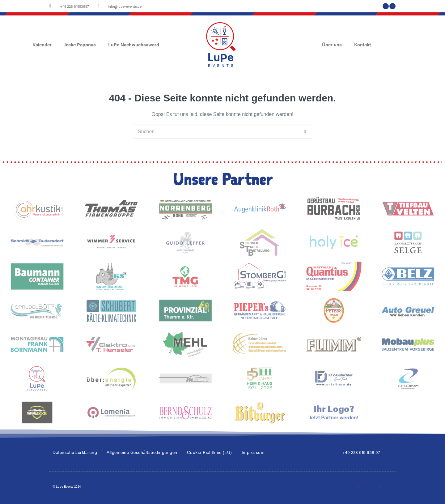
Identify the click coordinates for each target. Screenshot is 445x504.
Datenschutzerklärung (75, 452)
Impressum (253, 452)
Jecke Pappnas (80, 44)
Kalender (42, 44)
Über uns (332, 44)
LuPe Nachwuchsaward (134, 44)
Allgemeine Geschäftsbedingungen (142, 452)
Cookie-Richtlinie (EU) (210, 452)
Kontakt (362, 44)
